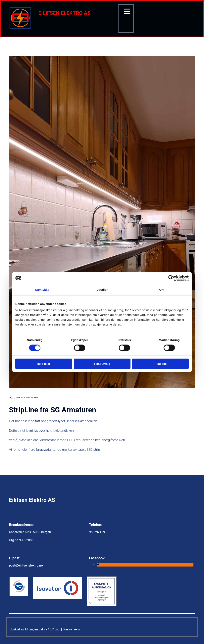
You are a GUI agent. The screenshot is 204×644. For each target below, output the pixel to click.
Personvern (72, 629)
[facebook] (98, 565)
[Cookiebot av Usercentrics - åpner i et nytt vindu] (171, 278)
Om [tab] (162, 289)
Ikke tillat (44, 364)
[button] (126, 11)
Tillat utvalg (102, 364)
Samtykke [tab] (42, 289)
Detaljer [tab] (102, 289)
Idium (29, 629)
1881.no (54, 629)
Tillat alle (160, 364)
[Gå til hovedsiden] (20, 28)
